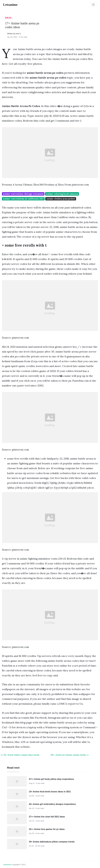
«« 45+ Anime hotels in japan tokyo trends (20, 755)
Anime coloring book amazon (62, 194)
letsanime (7, 865)
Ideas (8, 18)
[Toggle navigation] (93, 5)
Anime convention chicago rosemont (23, 194)
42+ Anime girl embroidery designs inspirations (52, 804)
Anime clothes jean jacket (61, 199)
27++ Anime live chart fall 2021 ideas (47, 817)
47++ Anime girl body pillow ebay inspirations (51, 779)
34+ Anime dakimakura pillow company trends (52, 842)
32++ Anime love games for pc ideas (47, 829)
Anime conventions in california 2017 (23, 199)
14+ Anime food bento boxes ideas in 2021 (50, 792)
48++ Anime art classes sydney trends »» (70, 755)
